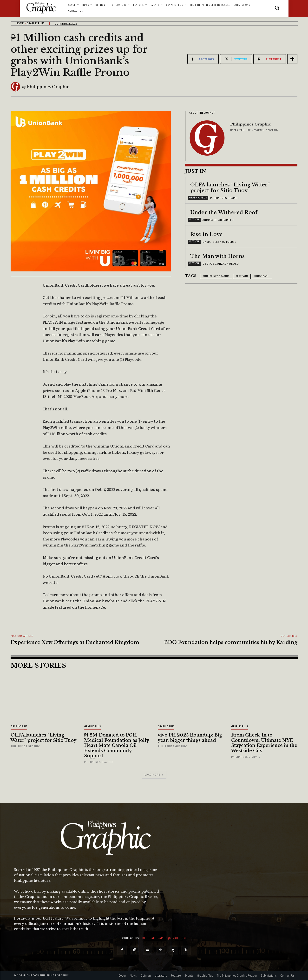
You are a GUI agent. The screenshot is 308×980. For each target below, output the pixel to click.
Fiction (194, 220)
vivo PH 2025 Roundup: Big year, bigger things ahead (190, 738)
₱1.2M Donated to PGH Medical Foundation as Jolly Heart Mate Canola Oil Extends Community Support (117, 745)
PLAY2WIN (242, 276)
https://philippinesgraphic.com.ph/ (254, 130)
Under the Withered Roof (224, 212)
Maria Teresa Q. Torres (219, 242)
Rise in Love (206, 234)
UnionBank (262, 276)
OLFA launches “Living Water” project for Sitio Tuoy (230, 188)
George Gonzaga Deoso (221, 264)
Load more (154, 775)
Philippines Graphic (48, 87)
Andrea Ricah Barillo (218, 220)
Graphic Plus (36, 23)
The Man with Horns (218, 256)
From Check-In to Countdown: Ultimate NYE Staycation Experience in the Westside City (264, 743)
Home (20, 23)
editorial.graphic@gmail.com (163, 938)
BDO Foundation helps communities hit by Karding (231, 642)
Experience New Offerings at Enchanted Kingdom (75, 642)
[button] (277, 8)
